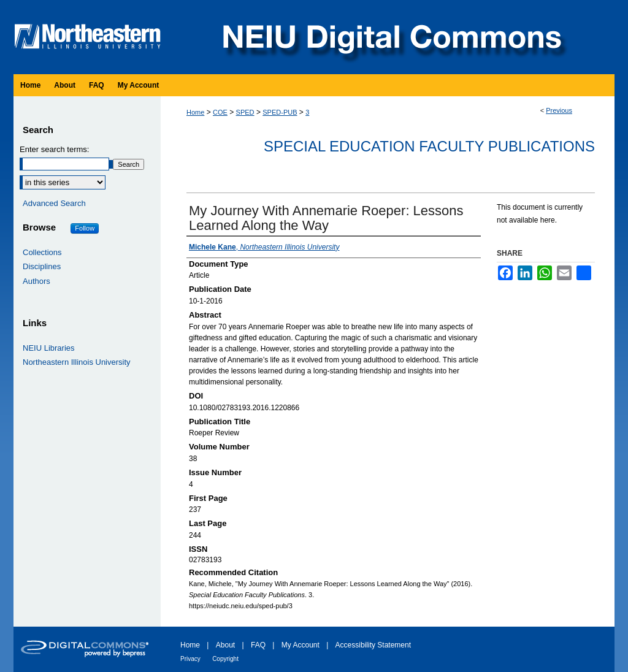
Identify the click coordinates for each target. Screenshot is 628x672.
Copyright (225, 659)
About (225, 645)
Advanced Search (54, 203)
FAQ (258, 645)
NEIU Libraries (49, 348)
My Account (301, 645)
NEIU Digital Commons (391, 37)
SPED (245, 112)
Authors (36, 281)
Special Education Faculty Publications (429, 146)
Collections (42, 252)
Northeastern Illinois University (77, 362)
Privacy (190, 659)
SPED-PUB (280, 112)
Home (195, 112)
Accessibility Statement (373, 645)
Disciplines (42, 266)
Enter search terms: (54, 149)
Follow (85, 228)
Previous (559, 110)
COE (220, 112)
